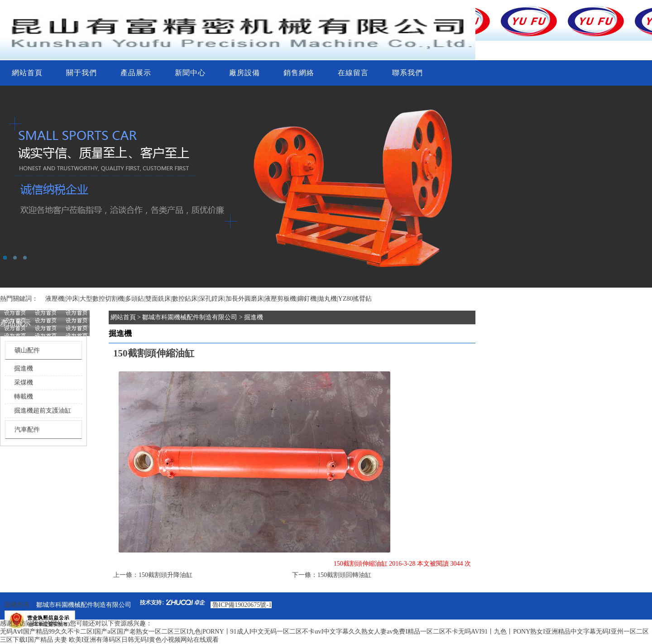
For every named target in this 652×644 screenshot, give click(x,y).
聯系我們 (407, 73)
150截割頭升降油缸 (165, 575)
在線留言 (353, 73)
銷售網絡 (299, 73)
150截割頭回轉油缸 (344, 575)
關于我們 (81, 73)
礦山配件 (27, 350)
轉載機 (24, 396)
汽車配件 (27, 430)
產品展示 (136, 73)
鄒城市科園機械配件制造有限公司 (190, 317)
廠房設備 (244, 73)
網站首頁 (27, 73)
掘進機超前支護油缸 (43, 411)
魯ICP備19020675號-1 (242, 605)
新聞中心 (190, 73)
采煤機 (24, 382)
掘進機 (24, 368)
